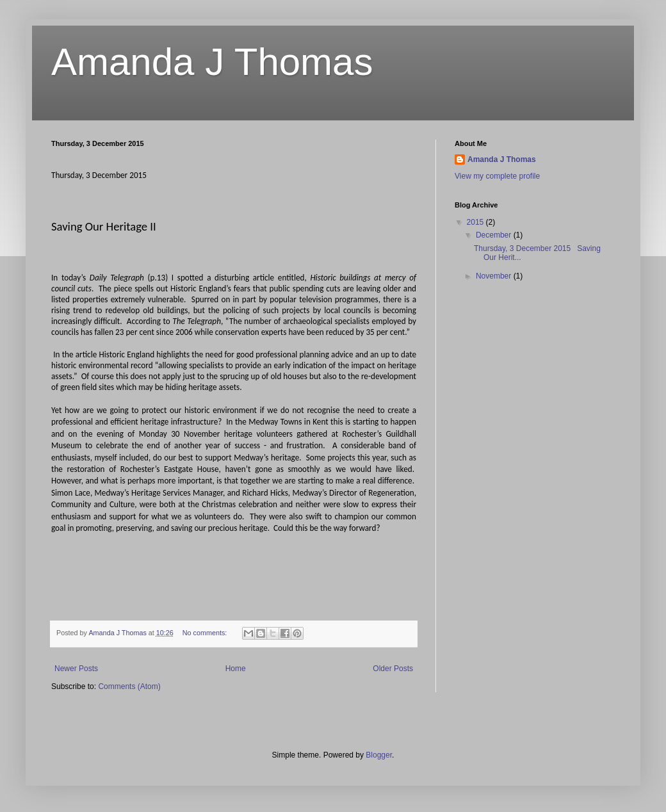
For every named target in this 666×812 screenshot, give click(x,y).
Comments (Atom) (129, 686)
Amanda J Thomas (212, 62)
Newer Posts (76, 669)
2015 (476, 222)
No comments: (206, 633)
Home (236, 669)
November (495, 276)
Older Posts (393, 669)
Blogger (379, 755)
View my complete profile (497, 176)
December (495, 235)
